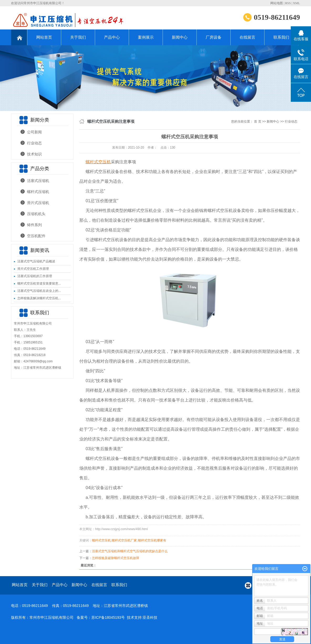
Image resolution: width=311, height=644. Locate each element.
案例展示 (146, 37)
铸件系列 (34, 225)
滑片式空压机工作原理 (33, 269)
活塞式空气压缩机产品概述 (36, 261)
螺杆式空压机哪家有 (152, 540)
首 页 (258, 121)
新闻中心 (180, 37)
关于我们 (78, 37)
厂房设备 (214, 37)
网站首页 (44, 37)
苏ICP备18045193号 (108, 617)
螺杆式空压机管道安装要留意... (39, 283)
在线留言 (247, 37)
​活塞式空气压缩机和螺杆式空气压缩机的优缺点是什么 (130, 551)
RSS (288, 3)
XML (296, 3)
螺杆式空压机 (101, 540)
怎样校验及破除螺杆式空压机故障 (116, 558)
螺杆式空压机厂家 (124, 540)
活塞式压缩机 (38, 181)
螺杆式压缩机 (38, 192)
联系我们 (281, 37)
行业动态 (34, 143)
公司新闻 (34, 132)
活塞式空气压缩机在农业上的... (39, 291)
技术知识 (34, 154)
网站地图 (277, 3)
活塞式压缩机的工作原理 (35, 276)
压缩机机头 (36, 214)
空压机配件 (36, 236)
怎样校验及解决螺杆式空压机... (39, 298)
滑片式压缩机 (38, 203)
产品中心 (112, 37)
